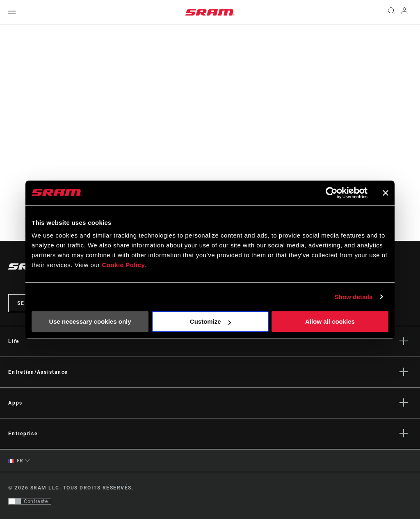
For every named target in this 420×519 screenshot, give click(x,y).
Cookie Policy (123, 265)
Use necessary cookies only (90, 321)
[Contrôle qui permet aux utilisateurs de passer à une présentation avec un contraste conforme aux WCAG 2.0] (30, 501)
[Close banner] (386, 193)
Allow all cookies (330, 321)
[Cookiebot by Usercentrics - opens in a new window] (332, 193)
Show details (354, 297)
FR (16, 461)
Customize (210, 321)
